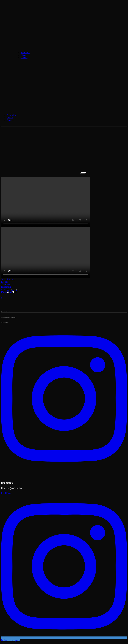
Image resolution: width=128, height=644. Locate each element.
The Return (6, 284)
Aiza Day (5, 289)
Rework (5, 282)
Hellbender (6, 287)
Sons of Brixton (8, 279)
